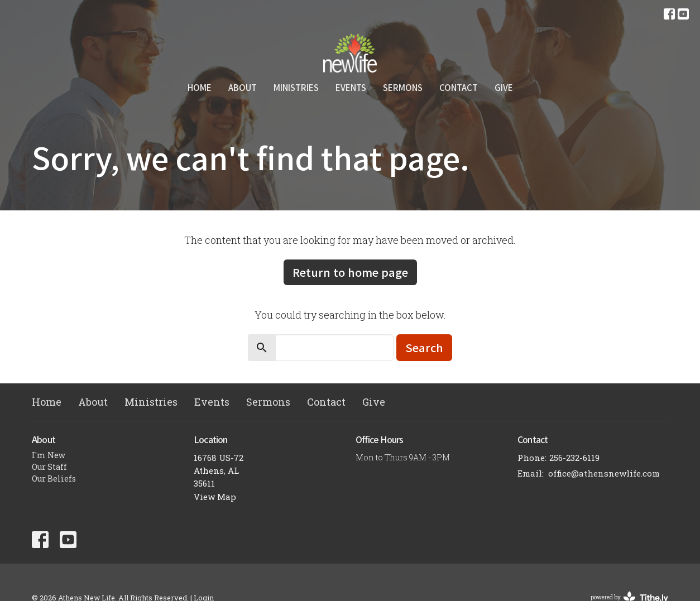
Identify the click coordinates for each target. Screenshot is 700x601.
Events (351, 87)
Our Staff (49, 467)
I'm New (49, 455)
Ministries (296, 87)
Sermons (403, 87)
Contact (459, 87)
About (243, 87)
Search (424, 347)
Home (200, 87)
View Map (215, 497)
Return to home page (350, 272)
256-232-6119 (574, 458)
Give (504, 87)
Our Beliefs (54, 479)
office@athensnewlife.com (604, 473)
